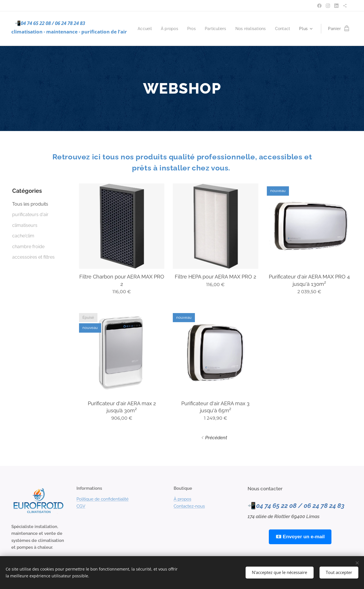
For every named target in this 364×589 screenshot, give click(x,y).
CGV (81, 506)
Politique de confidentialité (103, 499)
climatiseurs (25, 225)
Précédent (216, 438)
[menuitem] (165, 29)
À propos (182, 499)
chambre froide (28, 247)
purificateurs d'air (30, 215)
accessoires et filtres (33, 257)
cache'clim (23, 236)
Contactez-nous (189, 506)
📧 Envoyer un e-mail (300, 537)
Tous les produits (30, 204)
